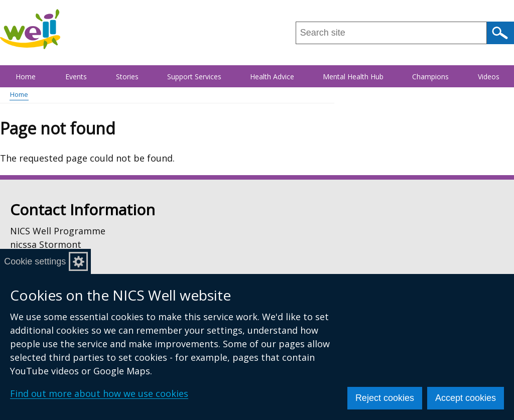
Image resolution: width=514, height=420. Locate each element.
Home (26, 77)
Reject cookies (385, 398)
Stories (127, 77)
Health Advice (272, 77)
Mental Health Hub (353, 77)
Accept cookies (466, 398)
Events (76, 77)
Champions (430, 77)
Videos (489, 77)
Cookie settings (43, 261)
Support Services (194, 77)
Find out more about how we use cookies (99, 393)
